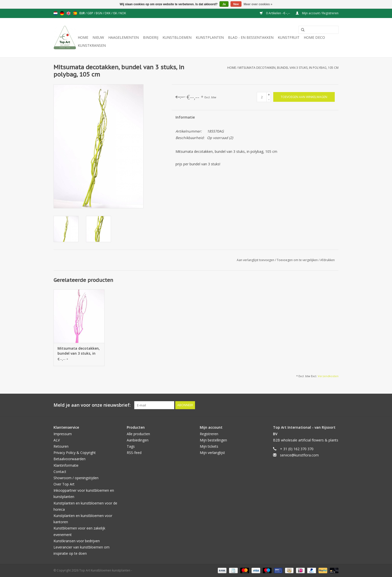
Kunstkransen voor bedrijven (77, 541)
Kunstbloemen (177, 37)
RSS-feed (134, 453)
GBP (91, 13)
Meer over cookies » (258, 4)
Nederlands (55, 13)
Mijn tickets (209, 446)
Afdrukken (327, 260)
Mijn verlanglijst (212, 453)
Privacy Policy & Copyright (75, 453)
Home (83, 37)
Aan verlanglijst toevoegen (256, 260)
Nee (236, 4)
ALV (57, 440)
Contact (60, 472)
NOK (123, 13)
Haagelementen (123, 37)
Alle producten (138, 434)
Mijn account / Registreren (317, 13)
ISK (115, 13)
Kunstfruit (289, 37)
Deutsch (62, 13)
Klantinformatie (66, 465)
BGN (99, 13)
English (68, 13)
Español (75, 13)
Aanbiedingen (138, 440)
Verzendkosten (328, 376)
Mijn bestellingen (213, 440)
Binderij (151, 37)
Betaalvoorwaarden (69, 459)
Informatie (185, 117)
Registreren (209, 434)
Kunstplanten (210, 37)
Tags (131, 446)
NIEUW (98, 37)
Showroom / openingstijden (76, 478)
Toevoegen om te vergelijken (298, 260)
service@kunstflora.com (299, 455)
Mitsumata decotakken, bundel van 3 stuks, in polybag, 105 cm (288, 68)
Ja (224, 4)
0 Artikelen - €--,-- (275, 13)
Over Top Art (64, 484)
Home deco (314, 37)
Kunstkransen (92, 45)
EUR (82, 13)
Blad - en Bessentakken (251, 37)
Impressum (63, 434)
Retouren (61, 446)
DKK (108, 13)
